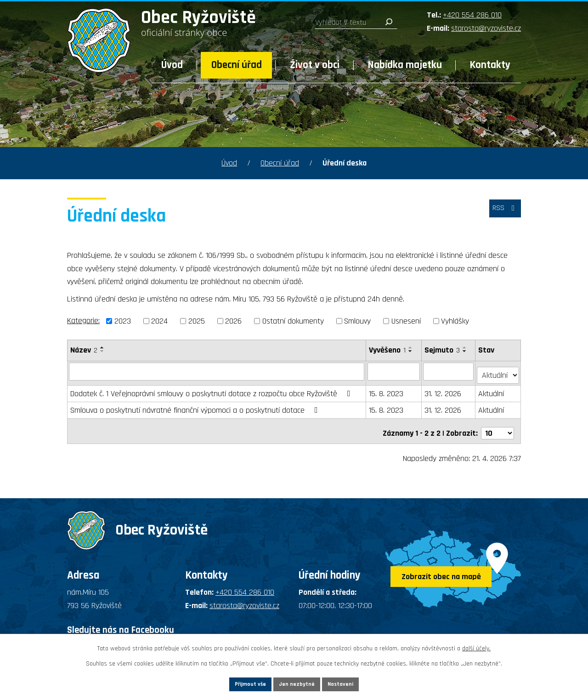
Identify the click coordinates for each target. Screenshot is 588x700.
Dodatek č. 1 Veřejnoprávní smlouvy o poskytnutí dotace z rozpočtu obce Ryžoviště (212, 390)
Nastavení (358, 683)
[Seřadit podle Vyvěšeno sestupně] (411, 351)
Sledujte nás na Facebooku (121, 622)
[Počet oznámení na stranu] (498, 425)
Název (84, 350)
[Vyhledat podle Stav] (498, 371)
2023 (123, 321)
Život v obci (315, 65)
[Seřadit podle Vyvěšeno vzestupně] (411, 347)
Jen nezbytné (297, 683)
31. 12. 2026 (443, 390)
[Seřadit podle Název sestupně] (102, 351)
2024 (159, 321)
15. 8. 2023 (387, 390)
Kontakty (490, 65)
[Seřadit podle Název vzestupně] (102, 347)
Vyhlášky (455, 321)
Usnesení (406, 321)
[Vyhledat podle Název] (217, 371)
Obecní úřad (237, 65)
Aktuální (492, 390)
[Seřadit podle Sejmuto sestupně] (465, 351)
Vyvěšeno (388, 350)
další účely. (476, 646)
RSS (502, 213)
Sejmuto (443, 350)
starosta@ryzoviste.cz (486, 28)
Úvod (172, 65)
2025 (197, 321)
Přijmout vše (234, 683)
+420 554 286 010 (472, 15)
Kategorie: (83, 321)
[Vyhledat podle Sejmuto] (449, 371)
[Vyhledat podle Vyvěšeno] (394, 371)
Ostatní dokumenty (293, 321)
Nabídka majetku (405, 65)
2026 (233, 321)
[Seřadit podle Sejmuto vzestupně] (465, 347)
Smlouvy (357, 321)
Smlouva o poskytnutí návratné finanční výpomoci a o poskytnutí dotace (196, 407)
